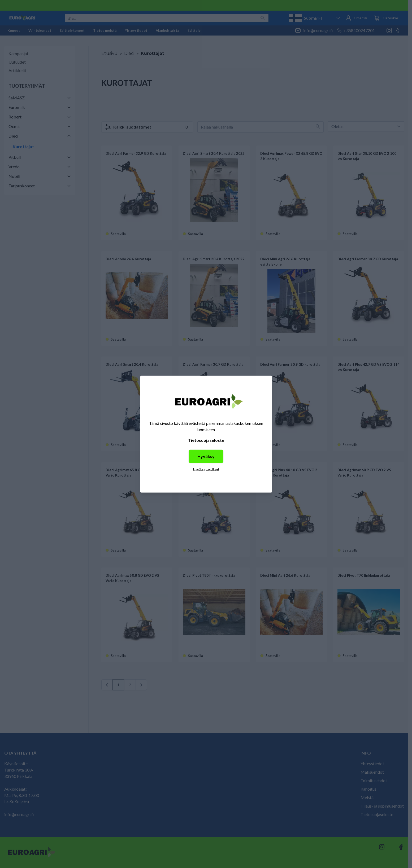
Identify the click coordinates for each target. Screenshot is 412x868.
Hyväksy (206, 456)
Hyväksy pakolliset (206, 469)
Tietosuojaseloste (206, 440)
